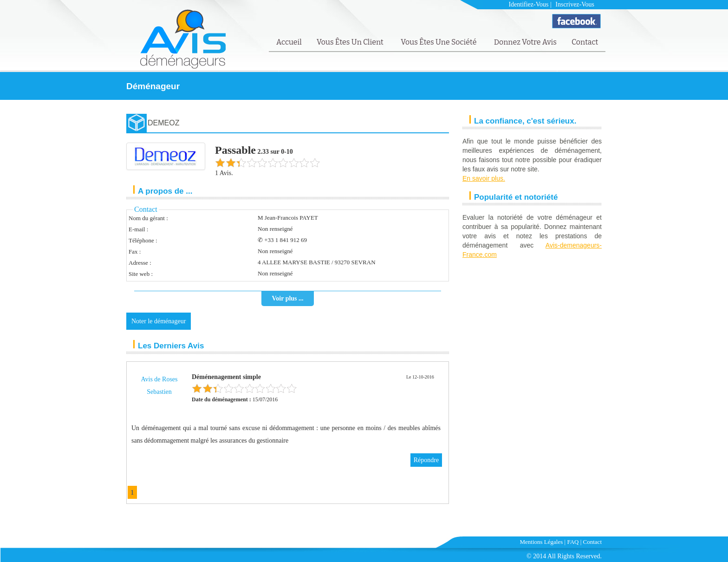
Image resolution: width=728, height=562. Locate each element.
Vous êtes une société (439, 42)
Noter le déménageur (159, 321)
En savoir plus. (484, 178)
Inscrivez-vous (575, 4)
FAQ (573, 542)
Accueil (289, 42)
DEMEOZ (163, 123)
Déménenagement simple (226, 377)
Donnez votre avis (525, 42)
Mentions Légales (542, 542)
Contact (585, 42)
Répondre (426, 460)
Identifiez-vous (528, 4)
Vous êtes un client (351, 42)
